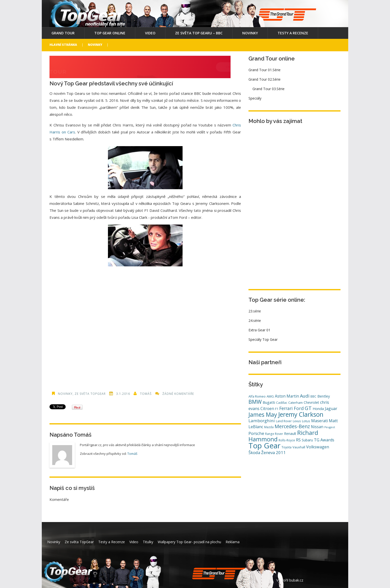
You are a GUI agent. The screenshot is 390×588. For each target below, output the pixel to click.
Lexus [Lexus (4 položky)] (297, 421)
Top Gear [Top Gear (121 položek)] (265, 446)
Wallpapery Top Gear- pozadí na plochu (189, 542)
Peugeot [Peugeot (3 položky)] (330, 427)
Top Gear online (110, 33)
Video (150, 33)
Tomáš (146, 394)
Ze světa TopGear (90, 394)
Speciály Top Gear (263, 339)
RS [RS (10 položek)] (298, 440)
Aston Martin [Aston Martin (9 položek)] (287, 396)
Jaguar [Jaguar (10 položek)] (331, 409)
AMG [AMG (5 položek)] (270, 396)
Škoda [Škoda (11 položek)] (254, 452)
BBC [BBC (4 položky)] (313, 396)
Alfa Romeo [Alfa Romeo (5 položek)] (257, 396)
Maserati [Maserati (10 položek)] (319, 421)
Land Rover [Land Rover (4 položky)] (284, 421)
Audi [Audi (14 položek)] (305, 396)
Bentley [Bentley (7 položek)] (324, 396)
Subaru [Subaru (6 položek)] (307, 440)
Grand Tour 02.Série (265, 79)
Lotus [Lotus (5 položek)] (306, 421)
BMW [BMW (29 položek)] (255, 402)
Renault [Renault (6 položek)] (290, 434)
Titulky (148, 542)
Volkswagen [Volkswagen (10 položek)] (318, 447)
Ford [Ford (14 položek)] (299, 408)
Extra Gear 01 (259, 330)
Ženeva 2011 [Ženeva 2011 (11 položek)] (273, 452)
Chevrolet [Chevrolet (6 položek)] (311, 402)
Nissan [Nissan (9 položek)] (317, 427)
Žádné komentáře (178, 394)
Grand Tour (63, 33)
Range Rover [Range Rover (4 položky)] (274, 434)
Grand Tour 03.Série (268, 89)
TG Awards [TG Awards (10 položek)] (324, 440)
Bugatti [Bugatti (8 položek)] (269, 402)
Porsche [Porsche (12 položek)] (256, 433)
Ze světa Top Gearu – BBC (199, 33)
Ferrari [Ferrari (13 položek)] (286, 408)
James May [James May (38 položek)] (263, 414)
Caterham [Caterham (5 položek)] (295, 403)
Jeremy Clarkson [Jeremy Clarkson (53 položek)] (301, 414)
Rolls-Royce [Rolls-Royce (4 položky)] (287, 440)
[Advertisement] (145, 326)
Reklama (233, 542)
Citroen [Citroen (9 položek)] (267, 409)
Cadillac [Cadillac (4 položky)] (282, 403)
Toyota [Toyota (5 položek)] (287, 447)
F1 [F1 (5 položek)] (277, 409)
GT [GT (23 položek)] (308, 408)
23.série (255, 311)
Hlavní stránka (63, 45)
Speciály (255, 98)
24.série (255, 321)
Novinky (250, 33)
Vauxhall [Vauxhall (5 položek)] (299, 447)
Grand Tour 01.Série (265, 70)
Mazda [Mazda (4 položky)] (269, 427)
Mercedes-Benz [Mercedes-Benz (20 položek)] (292, 426)
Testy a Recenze (293, 33)
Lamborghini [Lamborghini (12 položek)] (262, 421)
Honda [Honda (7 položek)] (318, 409)
